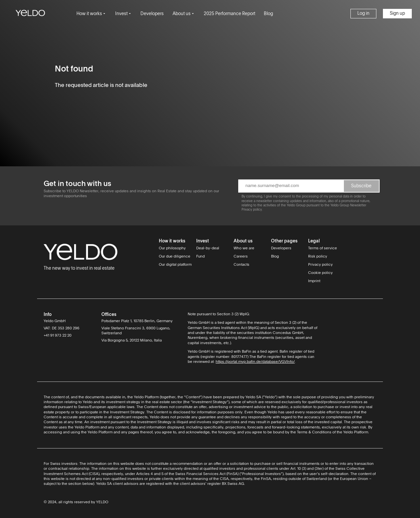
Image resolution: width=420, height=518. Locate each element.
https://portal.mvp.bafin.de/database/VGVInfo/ (255, 362)
